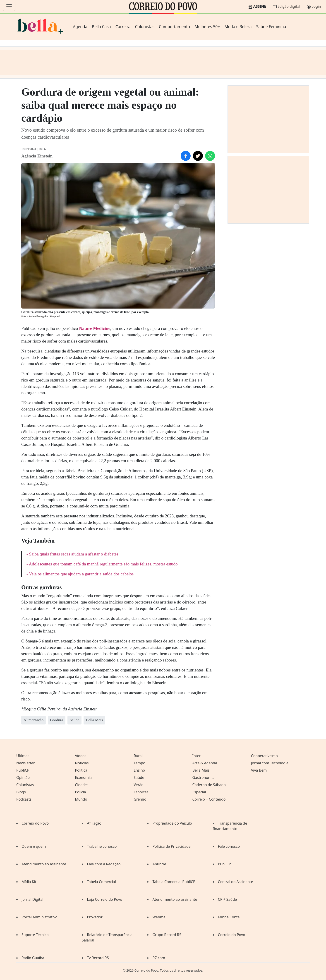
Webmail (160, 917)
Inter (197, 756)
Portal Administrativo (40, 917)
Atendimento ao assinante (44, 864)
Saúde (139, 777)
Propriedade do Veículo (172, 823)
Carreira (123, 27)
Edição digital (289, 6)
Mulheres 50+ (207, 27)
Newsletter (25, 763)
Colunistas (145, 27)
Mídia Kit (29, 882)
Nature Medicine (95, 328)
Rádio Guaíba (33, 958)
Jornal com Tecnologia (270, 763)
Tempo (139, 763)
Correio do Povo (35, 823)
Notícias (82, 763)
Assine (260, 6)
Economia (83, 777)
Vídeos (81, 756)
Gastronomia (204, 777)
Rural (138, 756)
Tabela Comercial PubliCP (174, 882)
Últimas (23, 756)
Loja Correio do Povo (105, 899)
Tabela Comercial (101, 882)
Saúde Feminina (271, 27)
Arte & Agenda (205, 763)
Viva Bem (259, 770)
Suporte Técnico (35, 935)
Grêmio (140, 799)
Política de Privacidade (171, 846)
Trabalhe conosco (102, 846)
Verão (138, 785)
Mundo (81, 799)
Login (316, 6)
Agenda (80, 27)
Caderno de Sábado (209, 785)
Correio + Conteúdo (209, 799)
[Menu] (9, 6)
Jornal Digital (32, 899)
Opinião (23, 777)
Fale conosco (229, 846)
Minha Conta (229, 917)
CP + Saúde (228, 899)
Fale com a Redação (104, 864)
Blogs (21, 792)
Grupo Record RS (167, 935)
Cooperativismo (264, 756)
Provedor (95, 917)
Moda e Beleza (238, 27)
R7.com (159, 958)
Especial (199, 792)
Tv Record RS (98, 958)
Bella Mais (201, 770)
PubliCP (23, 770)
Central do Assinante (236, 882)
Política (81, 770)
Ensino (139, 770)
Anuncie (159, 864)
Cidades (82, 785)
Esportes (141, 792)
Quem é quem (34, 846)
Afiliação (94, 823)
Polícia (80, 792)
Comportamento (174, 27)
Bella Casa (101, 27)
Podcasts (24, 799)
